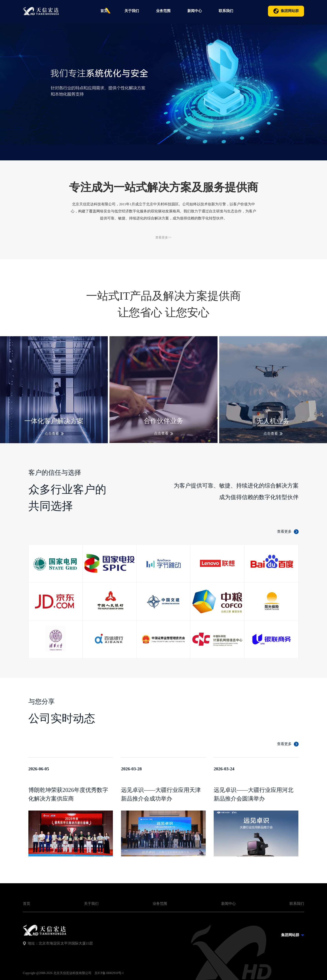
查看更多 (284, 744)
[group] (163, 80)
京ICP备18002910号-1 (109, 973)
